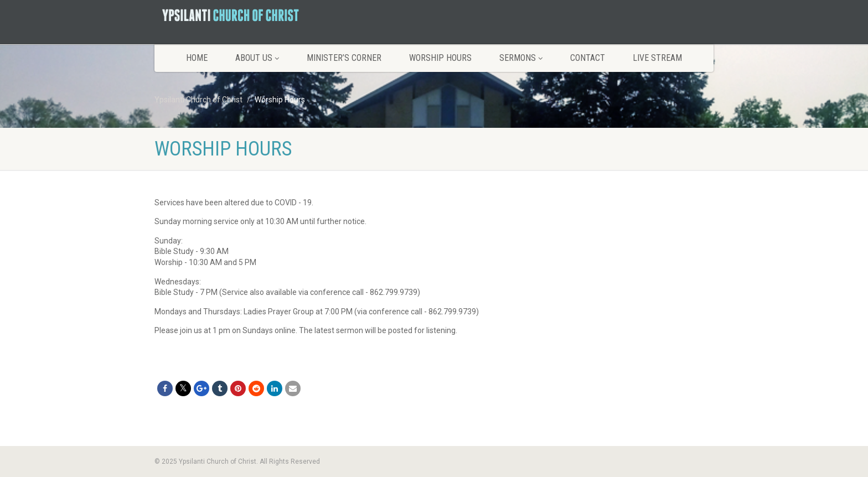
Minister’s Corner (344, 58)
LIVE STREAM (657, 58)
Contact (588, 58)
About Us (257, 58)
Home (197, 58)
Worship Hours (440, 58)
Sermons (521, 58)
